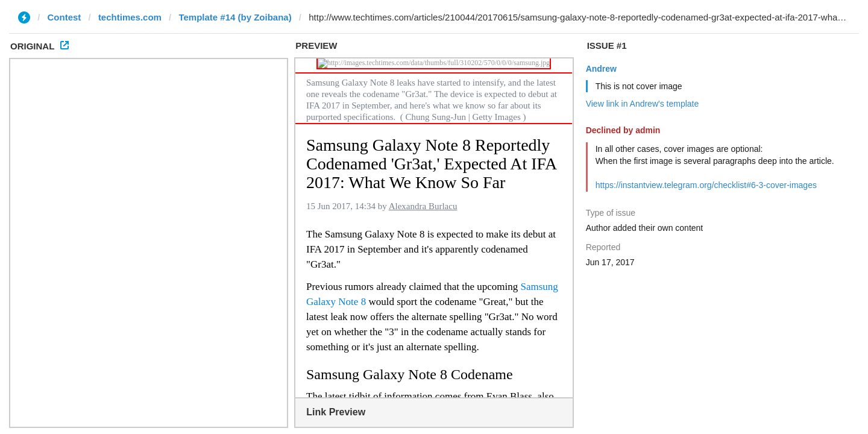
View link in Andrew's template (643, 104)
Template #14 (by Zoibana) (235, 17)
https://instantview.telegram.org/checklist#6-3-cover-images (706, 185)
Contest (64, 17)
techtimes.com (130, 17)
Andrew (601, 69)
